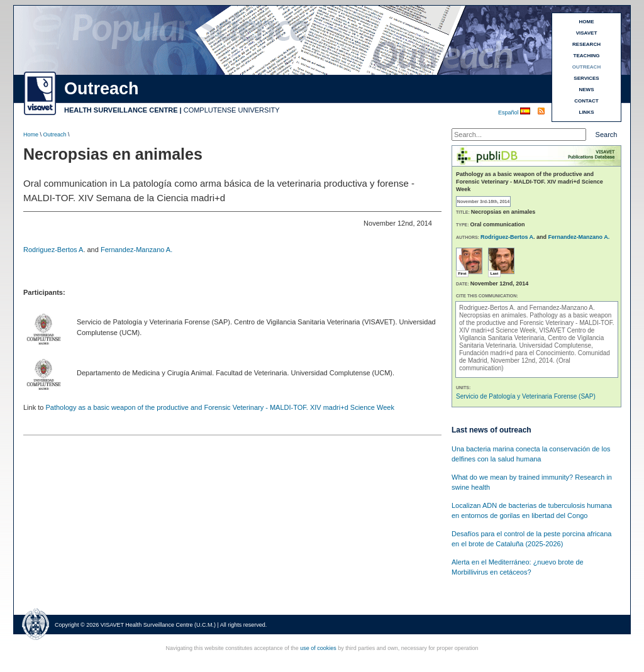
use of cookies (318, 648)
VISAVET (587, 33)
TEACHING (587, 56)
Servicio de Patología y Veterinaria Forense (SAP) (526, 396)
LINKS (587, 112)
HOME (587, 22)
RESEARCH (586, 44)
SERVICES (586, 78)
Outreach (55, 135)
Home (31, 135)
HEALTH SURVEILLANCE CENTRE (121, 110)
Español (509, 113)
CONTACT (586, 101)
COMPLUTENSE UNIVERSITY (232, 110)
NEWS (587, 90)
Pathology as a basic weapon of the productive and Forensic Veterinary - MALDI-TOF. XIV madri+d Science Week (219, 407)
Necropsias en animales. (494, 315)
